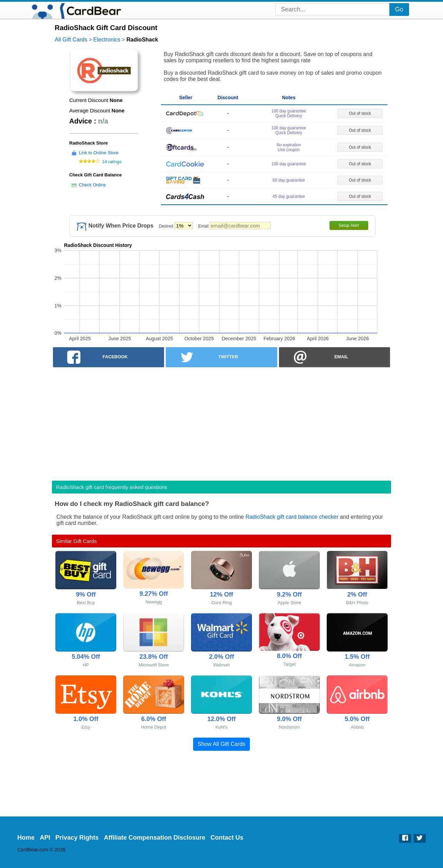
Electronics (107, 40)
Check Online (92, 185)
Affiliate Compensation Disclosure (155, 838)
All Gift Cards (71, 40)
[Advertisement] (221, 422)
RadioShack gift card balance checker (292, 517)
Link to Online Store (99, 153)
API (45, 838)
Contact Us (227, 838)
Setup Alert (349, 225)
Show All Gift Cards (221, 744)
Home (26, 838)
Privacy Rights (77, 838)
